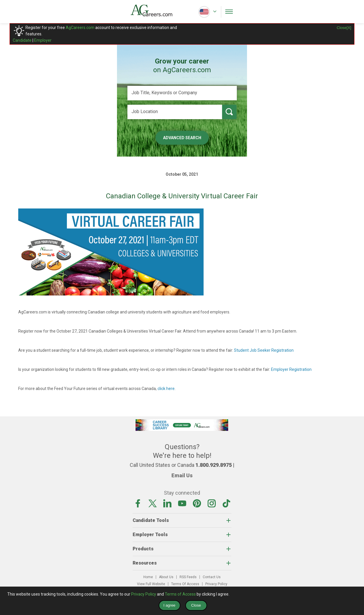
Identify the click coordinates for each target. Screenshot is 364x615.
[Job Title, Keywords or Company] (182, 93)
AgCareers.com (80, 28)
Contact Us (212, 577)
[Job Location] (175, 112)
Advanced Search (182, 138)
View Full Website (151, 584)
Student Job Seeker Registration (264, 350)
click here (166, 389)
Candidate (22, 40)
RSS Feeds (188, 577)
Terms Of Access (185, 584)
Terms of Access (180, 594)
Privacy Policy (216, 584)
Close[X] (344, 28)
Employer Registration (291, 369)
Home (148, 577)
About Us (166, 577)
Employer (43, 40)
